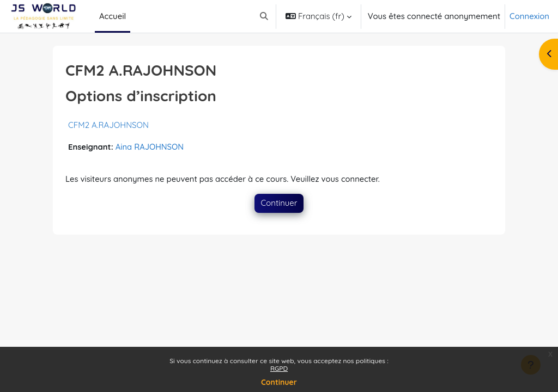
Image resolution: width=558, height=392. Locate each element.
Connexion (529, 16)
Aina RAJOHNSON (151, 147)
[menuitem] (135, 16)
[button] (264, 16)
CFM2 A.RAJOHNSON (108, 125)
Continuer (279, 382)
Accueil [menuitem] (113, 16)
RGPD (279, 368)
